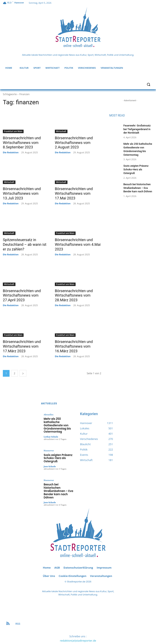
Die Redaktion (11, 152)
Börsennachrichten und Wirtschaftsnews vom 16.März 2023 (73, 344)
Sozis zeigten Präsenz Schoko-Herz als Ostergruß (57, 454)
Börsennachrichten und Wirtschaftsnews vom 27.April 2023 (26, 294)
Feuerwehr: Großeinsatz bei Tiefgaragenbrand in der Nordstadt (136, 129)
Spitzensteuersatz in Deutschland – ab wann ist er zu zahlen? (25, 243)
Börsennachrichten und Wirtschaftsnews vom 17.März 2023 (21, 344)
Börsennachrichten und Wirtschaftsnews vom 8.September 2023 (21, 143)
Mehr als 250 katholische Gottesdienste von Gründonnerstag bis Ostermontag (56, 422)
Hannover (49, 446)
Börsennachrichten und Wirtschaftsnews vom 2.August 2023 (73, 143)
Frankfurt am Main (13, 131)
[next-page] (23, 371)
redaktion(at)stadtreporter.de (78, 631)
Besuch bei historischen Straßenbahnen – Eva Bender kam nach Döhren (137, 182)
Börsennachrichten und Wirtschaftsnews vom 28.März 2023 (73, 294)
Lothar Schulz (51, 433)
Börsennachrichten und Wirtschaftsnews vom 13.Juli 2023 (25, 193)
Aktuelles (48, 412)
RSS (18, 614)
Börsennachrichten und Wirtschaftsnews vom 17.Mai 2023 (77, 193)
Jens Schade (50, 461)
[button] (148, 84)
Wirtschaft (61, 131)
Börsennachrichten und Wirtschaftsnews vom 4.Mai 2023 (76, 243)
